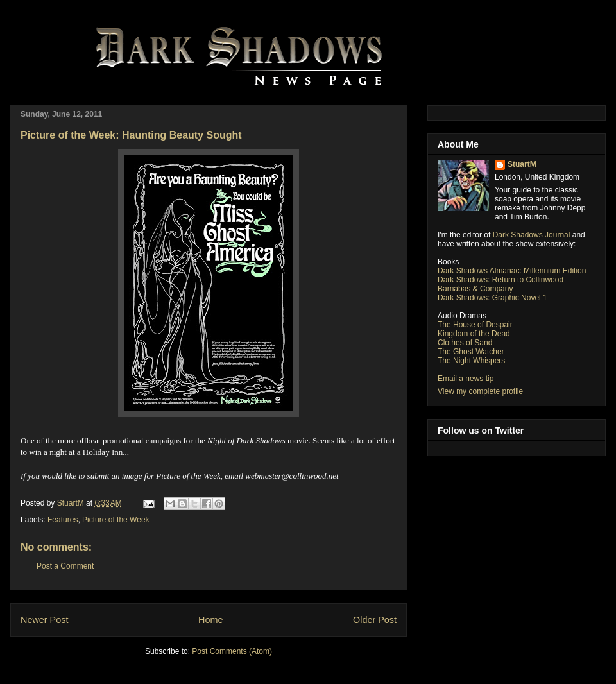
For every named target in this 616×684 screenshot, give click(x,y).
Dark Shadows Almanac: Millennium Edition (512, 271)
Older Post (375, 620)
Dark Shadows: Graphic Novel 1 (492, 298)
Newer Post (44, 620)
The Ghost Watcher (471, 352)
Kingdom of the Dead (474, 334)
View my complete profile (480, 391)
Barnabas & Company (475, 289)
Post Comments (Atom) (232, 651)
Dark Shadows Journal (532, 235)
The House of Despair (475, 325)
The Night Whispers (471, 361)
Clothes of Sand (465, 343)
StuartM (522, 164)
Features (63, 520)
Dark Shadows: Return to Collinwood (501, 280)
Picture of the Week (116, 520)
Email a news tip (466, 379)
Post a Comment (65, 566)
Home (210, 620)
